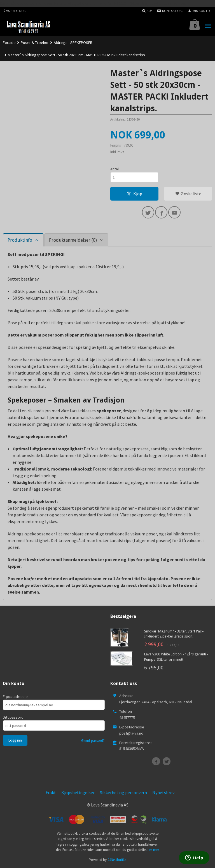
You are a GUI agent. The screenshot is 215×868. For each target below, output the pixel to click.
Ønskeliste (188, 194)
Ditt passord (13, 717)
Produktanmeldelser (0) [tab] (73, 240)
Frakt (51, 792)
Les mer (153, 850)
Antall (115, 169)
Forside (9, 43)
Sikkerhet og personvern (123, 792)
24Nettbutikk (117, 860)
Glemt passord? (93, 741)
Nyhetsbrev (163, 792)
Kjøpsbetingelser (78, 792)
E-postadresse (15, 697)
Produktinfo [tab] (20, 240)
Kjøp (134, 194)
